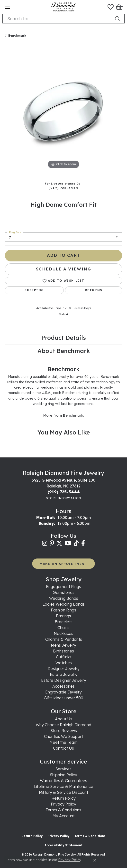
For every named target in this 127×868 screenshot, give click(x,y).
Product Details (64, 338)
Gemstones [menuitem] (64, 592)
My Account (63, 816)
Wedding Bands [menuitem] (64, 598)
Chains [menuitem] (63, 628)
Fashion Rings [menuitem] (63, 610)
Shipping (34, 290)
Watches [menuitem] (64, 663)
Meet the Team (63, 742)
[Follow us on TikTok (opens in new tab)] (76, 543)
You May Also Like (64, 432)
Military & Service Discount (63, 792)
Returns (94, 290)
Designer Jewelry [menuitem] (64, 669)
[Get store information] (63, 498)
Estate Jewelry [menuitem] (64, 674)
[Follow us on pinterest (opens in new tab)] (52, 543)
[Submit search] (118, 19)
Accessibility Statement (63, 845)
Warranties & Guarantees (63, 781)
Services (63, 769)
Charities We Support (63, 736)
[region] (63, 111)
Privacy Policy (63, 804)
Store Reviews (64, 731)
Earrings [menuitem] (63, 616)
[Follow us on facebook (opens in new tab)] (83, 543)
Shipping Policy (63, 775)
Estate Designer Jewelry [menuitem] (64, 680)
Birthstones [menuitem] (63, 651)
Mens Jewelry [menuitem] (63, 645)
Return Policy (64, 798)
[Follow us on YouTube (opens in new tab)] (68, 543)
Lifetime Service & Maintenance (64, 786)
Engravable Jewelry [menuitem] (63, 692)
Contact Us (63, 748)
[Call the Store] (64, 492)
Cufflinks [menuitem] (64, 657)
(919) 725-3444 (63, 188)
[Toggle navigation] (7, 7)
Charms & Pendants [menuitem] (64, 639)
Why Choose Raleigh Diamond (63, 725)
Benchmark (17, 36)
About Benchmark (64, 351)
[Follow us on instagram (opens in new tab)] (45, 543)
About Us (64, 719)
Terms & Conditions (63, 810)
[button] (111, 7)
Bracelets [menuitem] (64, 622)
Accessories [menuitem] (63, 686)
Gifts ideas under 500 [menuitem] (63, 698)
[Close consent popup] (95, 860)
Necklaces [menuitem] (63, 633)
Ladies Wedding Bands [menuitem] (64, 604)
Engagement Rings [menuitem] (63, 587)
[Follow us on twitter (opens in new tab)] (59, 543)
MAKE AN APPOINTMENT (63, 563)
